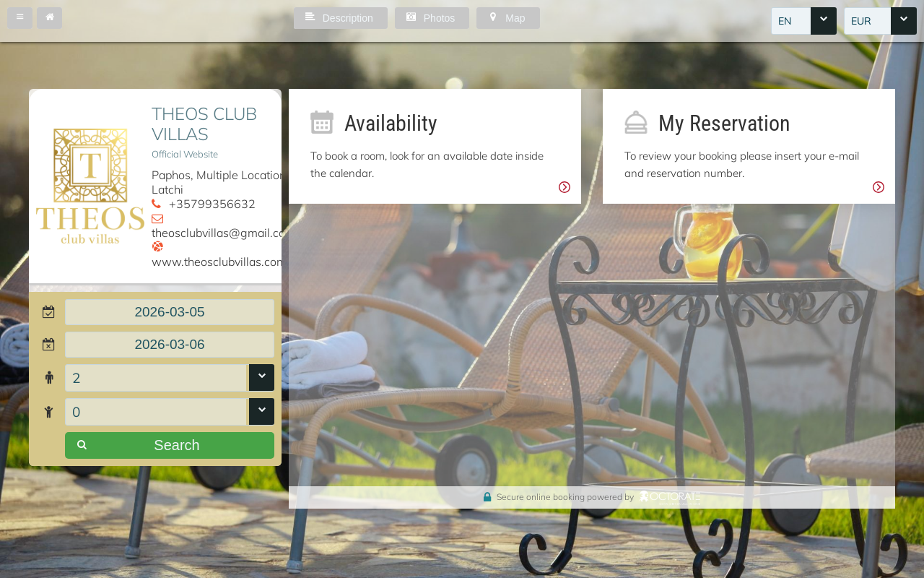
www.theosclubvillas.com (219, 262)
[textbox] (170, 312)
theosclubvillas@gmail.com (223, 233)
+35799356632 (212, 204)
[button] (20, 18)
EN (785, 21)
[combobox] (804, 21)
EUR (861, 21)
